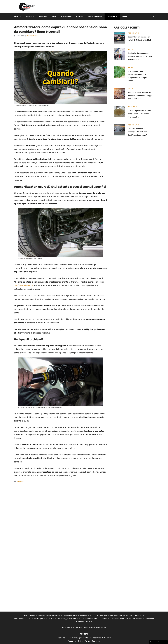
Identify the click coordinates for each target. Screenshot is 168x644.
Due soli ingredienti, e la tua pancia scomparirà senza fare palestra (139, 114)
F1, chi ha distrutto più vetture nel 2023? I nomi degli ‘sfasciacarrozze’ (138, 132)
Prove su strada (95, 17)
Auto (19, 17)
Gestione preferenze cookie (158, 642)
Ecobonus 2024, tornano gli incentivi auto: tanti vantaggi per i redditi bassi (140, 96)
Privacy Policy (84, 641)
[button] (153, 17)
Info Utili (113, 17)
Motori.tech (66, 17)
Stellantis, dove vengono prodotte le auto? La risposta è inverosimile (140, 56)
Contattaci (101, 627)
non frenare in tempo (24, 285)
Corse (31, 17)
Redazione (72, 641)
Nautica (80, 17)
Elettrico (43, 17)
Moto (54, 17)
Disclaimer (96, 641)
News (125, 17)
